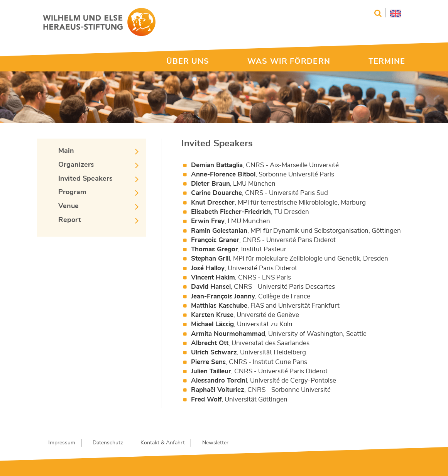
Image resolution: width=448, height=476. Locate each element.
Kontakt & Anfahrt (163, 443)
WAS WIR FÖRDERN (289, 61)
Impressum (62, 443)
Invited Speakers (85, 179)
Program (72, 192)
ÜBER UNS (188, 61)
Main (66, 151)
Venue (68, 206)
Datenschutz (108, 443)
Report (70, 220)
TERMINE (387, 61)
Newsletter (215, 443)
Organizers (76, 165)
